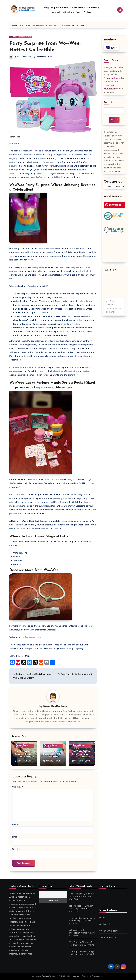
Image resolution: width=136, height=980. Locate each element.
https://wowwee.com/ (30, 637)
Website (16, 849)
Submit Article (77, 8)
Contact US (105, 924)
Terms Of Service (108, 937)
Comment (18, 787)
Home (102, 918)
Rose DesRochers (25, 57)
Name (16, 825)
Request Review (59, 8)
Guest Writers (84, 12)
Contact (56, 12)
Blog (46, 8)
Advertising (93, 8)
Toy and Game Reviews (21, 37)
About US (68, 12)
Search (108, 103)
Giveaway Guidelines (109, 931)
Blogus (85, 976)
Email (15, 837)
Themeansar (97, 976)
